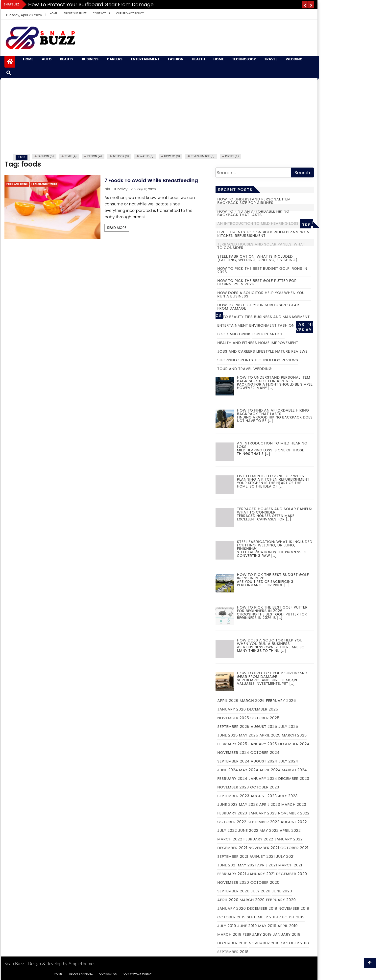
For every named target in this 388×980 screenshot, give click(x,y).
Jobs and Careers (236, 351)
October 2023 (265, 787)
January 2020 (231, 908)
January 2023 (263, 813)
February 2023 (232, 813)
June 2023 (227, 804)
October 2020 (265, 882)
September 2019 (262, 917)
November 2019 (294, 908)
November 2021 (264, 848)
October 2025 (265, 718)
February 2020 (281, 900)
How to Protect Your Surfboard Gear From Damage (91, 4)
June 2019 (247, 926)
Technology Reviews (276, 360)
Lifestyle (265, 351)
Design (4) (95, 156)
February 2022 (258, 839)
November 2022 (294, 813)
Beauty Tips (241, 317)
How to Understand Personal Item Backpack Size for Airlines (254, 201)
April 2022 (290, 830)
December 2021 (232, 848)
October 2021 (294, 848)
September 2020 (233, 891)
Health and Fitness (44, 184)
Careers (115, 59)
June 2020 (282, 891)
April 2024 (270, 770)
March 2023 (294, 804)
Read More (117, 228)
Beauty (67, 59)
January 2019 (287, 934)
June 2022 (248, 830)
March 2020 (252, 900)
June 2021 (227, 865)
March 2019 (229, 934)
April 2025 (270, 735)
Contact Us (101, 13)
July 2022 (227, 830)
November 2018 (264, 943)
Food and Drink (17, 184)
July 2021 (285, 856)
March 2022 (230, 839)
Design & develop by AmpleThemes (61, 963)
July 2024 (288, 761)
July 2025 (288, 726)
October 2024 (265, 752)
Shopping (227, 360)
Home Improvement (278, 343)
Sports (246, 360)
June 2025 (228, 735)
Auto (47, 59)
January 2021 (261, 874)
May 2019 (267, 926)
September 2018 (233, 952)
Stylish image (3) (203, 156)
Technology (244, 59)
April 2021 (267, 865)
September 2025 (233, 726)
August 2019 (292, 917)
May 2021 (247, 865)
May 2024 (249, 770)
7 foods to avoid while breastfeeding (151, 180)
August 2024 (264, 761)
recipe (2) (232, 156)
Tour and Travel (235, 369)
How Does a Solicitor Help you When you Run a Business (261, 294)
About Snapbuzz (75, 13)
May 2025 (249, 735)
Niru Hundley (116, 189)
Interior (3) (121, 156)
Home (53, 13)
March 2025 (294, 735)
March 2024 (294, 770)
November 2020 (233, 882)
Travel (271, 59)
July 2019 (227, 926)
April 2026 (228, 700)
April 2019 (288, 926)
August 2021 (262, 856)
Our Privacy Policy (130, 13)
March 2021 (290, 865)
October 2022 (232, 822)
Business (90, 59)
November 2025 (233, 718)
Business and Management (282, 317)
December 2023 (294, 778)
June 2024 (228, 770)
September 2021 (233, 856)
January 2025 (263, 744)
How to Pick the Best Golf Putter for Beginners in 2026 (257, 282)
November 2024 (233, 752)
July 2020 (261, 891)
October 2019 (231, 917)
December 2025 (263, 709)
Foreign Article (268, 334)
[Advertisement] (159, 115)
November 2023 (233, 787)
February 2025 (232, 744)
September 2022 (263, 822)
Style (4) (71, 156)
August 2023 (264, 796)
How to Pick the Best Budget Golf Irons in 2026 (262, 270)
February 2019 (257, 934)
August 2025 (264, 726)
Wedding (294, 59)
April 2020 (228, 900)
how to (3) (172, 156)
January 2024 (263, 778)
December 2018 (232, 943)
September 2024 (233, 761)
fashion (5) (46, 156)
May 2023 (248, 804)
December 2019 (262, 908)
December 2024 (294, 744)
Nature (283, 351)
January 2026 (231, 709)
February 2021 (232, 874)
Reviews (300, 351)
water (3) (146, 156)
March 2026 (252, 700)
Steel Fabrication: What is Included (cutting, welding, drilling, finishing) (257, 258)
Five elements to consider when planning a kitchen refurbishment (263, 234)
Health (198, 59)
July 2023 (288, 796)
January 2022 (289, 839)
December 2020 (291, 874)
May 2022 (269, 830)
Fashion (176, 59)
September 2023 (233, 796)
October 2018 (295, 943)
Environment (263, 325)
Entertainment (145, 59)
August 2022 (294, 822)
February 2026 (281, 700)
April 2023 (270, 804)
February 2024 (232, 778)
